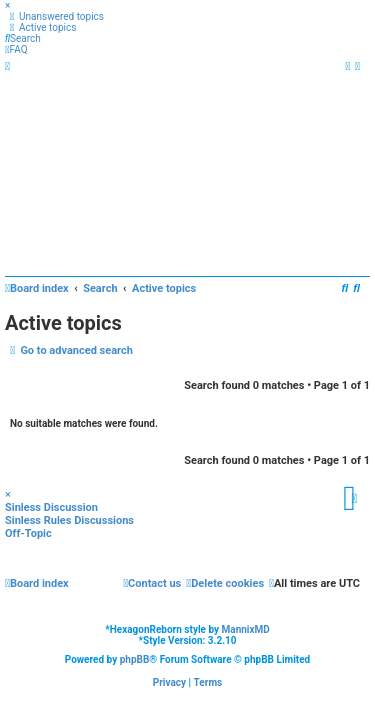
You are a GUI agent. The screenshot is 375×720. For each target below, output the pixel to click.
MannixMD (246, 629)
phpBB (135, 659)
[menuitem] (54, 16)
